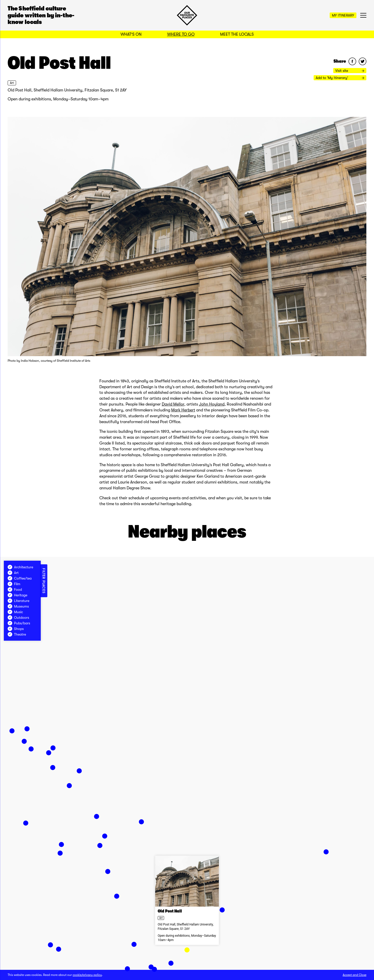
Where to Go (181, 34)
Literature (18, 601)
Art (12, 83)
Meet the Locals (237, 34)
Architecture (20, 567)
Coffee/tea (20, 578)
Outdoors (18, 617)
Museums (18, 606)
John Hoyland (212, 404)
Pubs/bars (19, 623)
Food (15, 589)
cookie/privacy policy (87, 975)
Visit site (350, 71)
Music (15, 612)
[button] (187, 950)
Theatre (17, 634)
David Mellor (173, 404)
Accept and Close (355, 975)
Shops (16, 629)
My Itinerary (343, 15)
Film (14, 584)
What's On (131, 34)
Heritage (17, 595)
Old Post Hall (170, 911)
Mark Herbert (183, 410)
